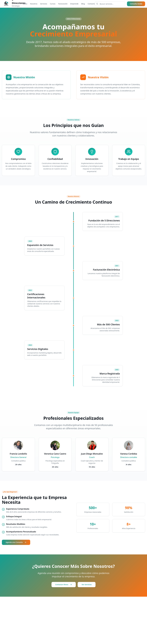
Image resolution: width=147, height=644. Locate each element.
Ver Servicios (87, 584)
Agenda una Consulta (16, 542)
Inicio (25, 4)
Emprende (74, 4)
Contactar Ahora (64, 584)
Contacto (91, 4)
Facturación (63, 4)
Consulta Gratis (136, 4)
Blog (83, 4)
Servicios (44, 4)
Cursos (53, 4)
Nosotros (34, 4)
